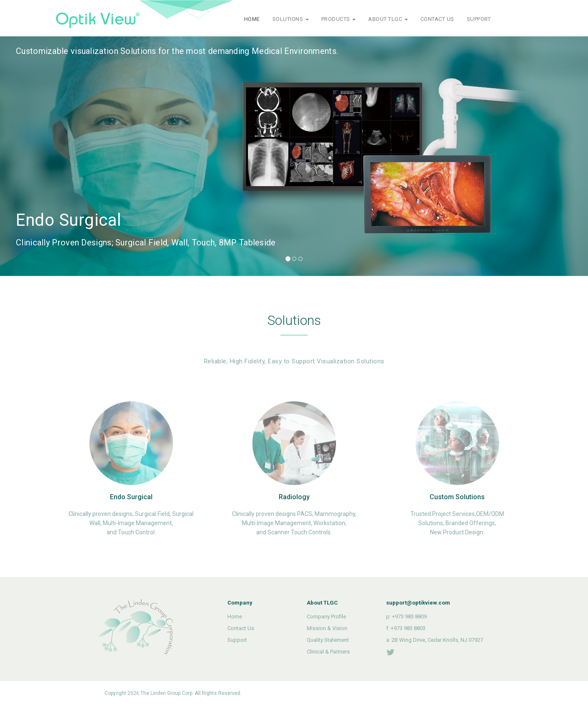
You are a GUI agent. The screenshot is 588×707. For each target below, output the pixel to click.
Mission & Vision (327, 628)
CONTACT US (437, 19)
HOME (252, 19)
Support (237, 640)
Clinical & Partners (328, 652)
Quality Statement (328, 640)
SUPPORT (479, 19)
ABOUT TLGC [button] (388, 19)
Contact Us (241, 628)
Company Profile (326, 616)
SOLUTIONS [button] (291, 19)
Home (235, 616)
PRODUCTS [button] (339, 19)
